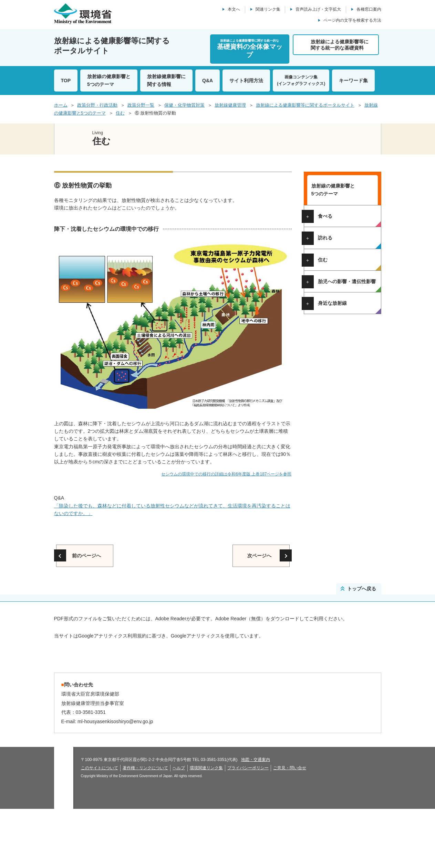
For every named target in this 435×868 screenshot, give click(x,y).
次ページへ (259, 556)
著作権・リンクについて (145, 827)
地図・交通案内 (256, 819)
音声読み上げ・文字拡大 (318, 9)
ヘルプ (179, 827)
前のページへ (86, 556)
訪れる (325, 238)
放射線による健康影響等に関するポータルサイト (305, 105)
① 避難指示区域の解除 (341, 280)
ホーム (61, 105)
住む (120, 113)
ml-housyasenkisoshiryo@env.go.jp (115, 781)
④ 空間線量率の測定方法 (343, 324)
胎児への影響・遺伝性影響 (347, 377)
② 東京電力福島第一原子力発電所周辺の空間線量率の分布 (345, 294)
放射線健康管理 (230, 105)
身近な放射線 (332, 398)
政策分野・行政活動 (97, 105)
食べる (325, 216)
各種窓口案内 (369, 9)
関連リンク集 (268, 9)
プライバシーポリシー (248, 827)
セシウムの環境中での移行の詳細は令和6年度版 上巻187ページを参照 (226, 474)
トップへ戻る (362, 589)
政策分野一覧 (141, 105)
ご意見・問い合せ (290, 827)
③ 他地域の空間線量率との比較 (343, 312)
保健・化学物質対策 (184, 105)
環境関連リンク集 (206, 827)
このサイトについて (100, 827)
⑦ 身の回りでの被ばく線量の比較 (343, 353)
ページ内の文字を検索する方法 (352, 20)
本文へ (234, 9)
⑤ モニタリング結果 (339, 333)
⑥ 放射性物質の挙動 (339, 342)
